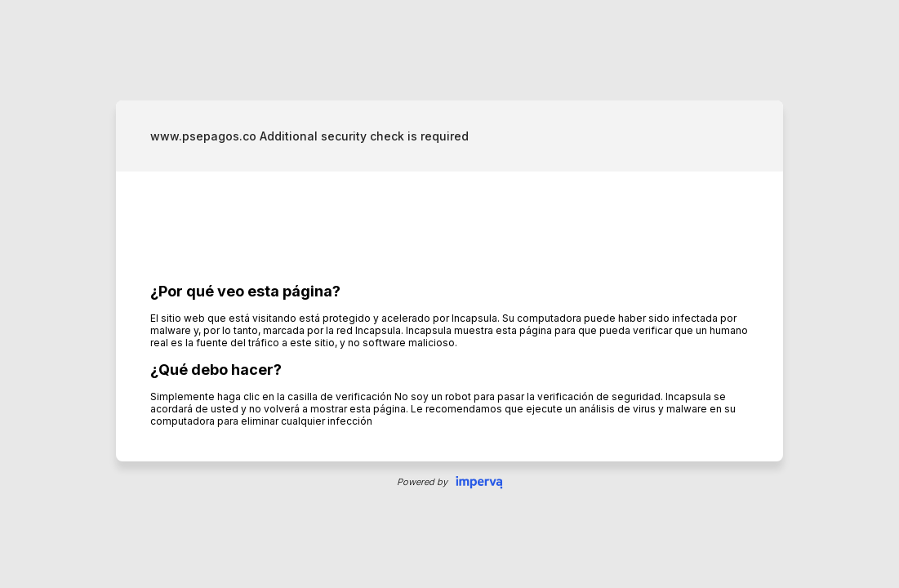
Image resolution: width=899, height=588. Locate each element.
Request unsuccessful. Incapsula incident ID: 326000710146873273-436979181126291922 (449, 294)
